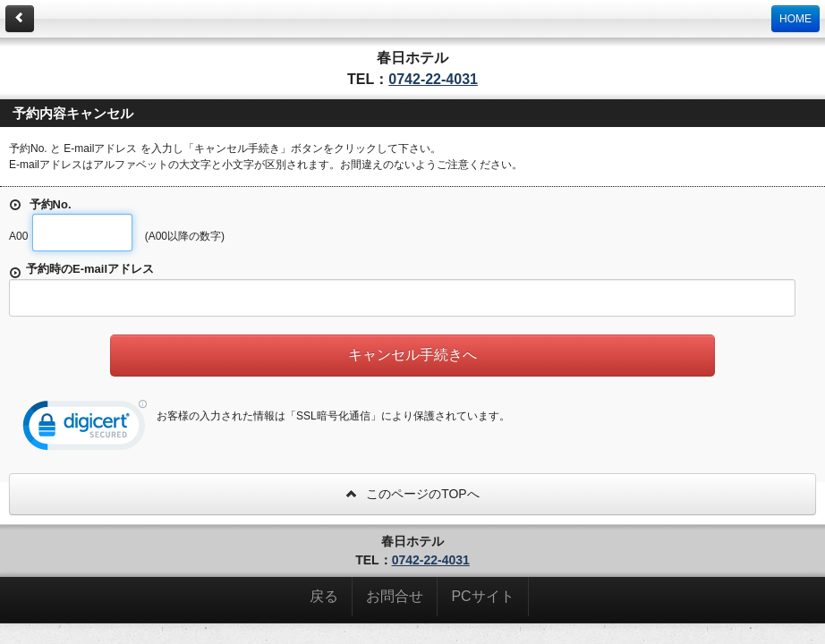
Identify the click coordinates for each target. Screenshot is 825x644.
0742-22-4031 (433, 79)
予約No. (40, 204)
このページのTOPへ (412, 494)
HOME (795, 19)
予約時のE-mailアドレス (81, 271)
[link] (85, 429)
